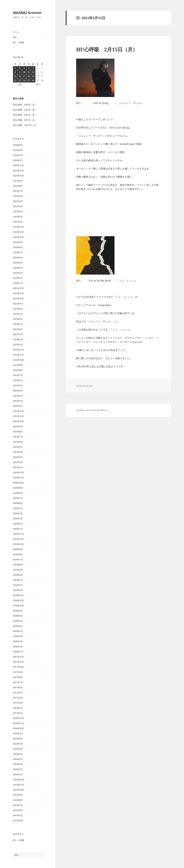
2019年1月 (18, 590)
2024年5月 (18, 263)
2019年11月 (18, 539)
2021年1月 (18, 467)
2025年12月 (18, 165)
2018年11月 (18, 600)
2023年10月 (18, 299)
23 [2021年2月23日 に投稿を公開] (20, 80)
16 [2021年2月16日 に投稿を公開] (20, 76)
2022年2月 (18, 401)
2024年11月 (18, 232)
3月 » (38, 84)
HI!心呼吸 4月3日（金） (25, 110)
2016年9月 (18, 734)
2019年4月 (18, 575)
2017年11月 (18, 662)
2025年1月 (18, 222)
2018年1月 (18, 652)
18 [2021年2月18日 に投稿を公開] (29, 76)
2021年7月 (18, 437)
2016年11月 (18, 723)
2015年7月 (18, 805)
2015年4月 (18, 821)
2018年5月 (18, 631)
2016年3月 (18, 764)
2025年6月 (18, 196)
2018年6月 (18, 626)
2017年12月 (18, 657)
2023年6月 (18, 319)
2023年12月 (18, 288)
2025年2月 (18, 217)
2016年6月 (18, 749)
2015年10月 (18, 790)
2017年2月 (18, 708)
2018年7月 (18, 621)
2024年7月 (18, 252)
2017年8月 (18, 677)
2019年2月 (18, 585)
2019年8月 (18, 554)
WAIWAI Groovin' (28, 13)
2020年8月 (18, 493)
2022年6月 (18, 380)
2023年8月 (18, 309)
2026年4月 (18, 145)
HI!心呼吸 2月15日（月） (107, 49)
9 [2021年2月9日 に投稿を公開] (20, 72)
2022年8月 (18, 370)
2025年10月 (18, 176)
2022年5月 (18, 386)
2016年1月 (18, 774)
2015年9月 (18, 795)
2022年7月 (18, 375)
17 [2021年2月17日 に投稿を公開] (24, 76)
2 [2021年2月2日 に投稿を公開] (20, 68)
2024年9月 (18, 242)
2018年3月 (18, 641)
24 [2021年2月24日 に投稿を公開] (24, 80)
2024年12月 (18, 227)
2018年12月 (18, 595)
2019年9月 (18, 549)
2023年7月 (18, 314)
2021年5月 (18, 447)
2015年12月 (18, 780)
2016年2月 (18, 769)
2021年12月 (18, 411)
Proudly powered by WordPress (92, 410)
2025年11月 (18, 171)
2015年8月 (18, 800)
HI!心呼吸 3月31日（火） (25, 125)
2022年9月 (18, 365)
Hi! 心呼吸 (18, 42)
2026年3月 (18, 150)
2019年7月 (18, 560)
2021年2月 (18, 462)
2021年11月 (18, 416)
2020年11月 (18, 478)
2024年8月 (18, 247)
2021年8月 (18, 432)
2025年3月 (18, 211)
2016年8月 (18, 739)
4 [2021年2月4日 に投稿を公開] (29, 68)
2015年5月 (18, 815)
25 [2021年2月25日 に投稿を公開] (29, 80)
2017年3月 (18, 703)
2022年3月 (18, 396)
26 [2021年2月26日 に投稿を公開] (33, 80)
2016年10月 (18, 728)
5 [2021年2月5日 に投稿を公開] (33, 68)
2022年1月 (18, 406)
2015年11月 (18, 785)
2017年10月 (18, 667)
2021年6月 (18, 442)
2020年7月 (18, 498)
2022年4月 (18, 391)
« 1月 (19, 84)
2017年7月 (18, 682)
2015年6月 (18, 810)
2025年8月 (18, 186)
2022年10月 (18, 360)
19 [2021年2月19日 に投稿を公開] (33, 76)
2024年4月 (18, 268)
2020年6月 (18, 503)
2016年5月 (18, 754)
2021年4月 (18, 452)
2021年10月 (18, 421)
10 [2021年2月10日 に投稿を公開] (24, 72)
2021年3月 (18, 457)
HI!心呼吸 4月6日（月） (25, 105)
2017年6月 (18, 687)
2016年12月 (18, 718)
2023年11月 (18, 293)
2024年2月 (18, 278)
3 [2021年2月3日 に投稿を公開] (24, 68)
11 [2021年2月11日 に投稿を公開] (29, 72)
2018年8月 (18, 616)
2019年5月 (18, 570)
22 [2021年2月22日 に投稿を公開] (15, 80)
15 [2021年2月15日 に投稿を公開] (15, 76)
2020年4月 (18, 513)
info (15, 37)
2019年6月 (18, 565)
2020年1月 (18, 529)
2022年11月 (18, 355)
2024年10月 (18, 237)
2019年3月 (18, 580)
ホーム (16, 32)
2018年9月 (18, 611)
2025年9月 (18, 181)
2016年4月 (18, 759)
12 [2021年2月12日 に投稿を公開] (33, 72)
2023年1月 (18, 345)
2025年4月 (18, 206)
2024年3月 (18, 273)
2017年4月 (18, 698)
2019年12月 (18, 534)
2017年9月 (18, 672)
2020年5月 (18, 508)
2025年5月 (18, 201)
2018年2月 (18, 647)
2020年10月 (18, 483)
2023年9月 (18, 304)
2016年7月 (18, 744)
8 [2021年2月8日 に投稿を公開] (15, 72)
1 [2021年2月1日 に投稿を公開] (15, 68)
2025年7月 (18, 191)
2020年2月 (18, 524)
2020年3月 (18, 519)
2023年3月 (18, 334)
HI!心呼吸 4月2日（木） (25, 115)
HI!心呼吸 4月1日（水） (25, 120)
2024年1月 (18, 283)
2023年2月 (18, 339)
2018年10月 (18, 606)
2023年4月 (18, 329)
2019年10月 (18, 544)
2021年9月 (18, 426)
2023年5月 (18, 324)
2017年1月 (18, 713)
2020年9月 (18, 488)
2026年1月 (18, 160)
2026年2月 (18, 155)
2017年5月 (18, 693)
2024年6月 (18, 258)
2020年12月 (18, 473)
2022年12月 (18, 350)
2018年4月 (18, 636)
